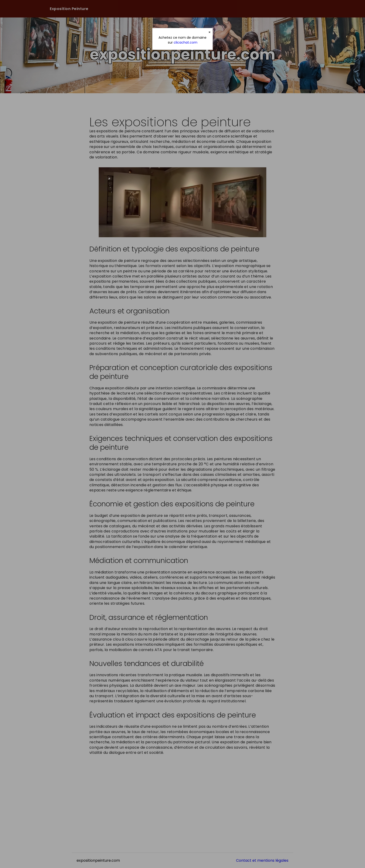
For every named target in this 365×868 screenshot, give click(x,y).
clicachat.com (186, 42)
